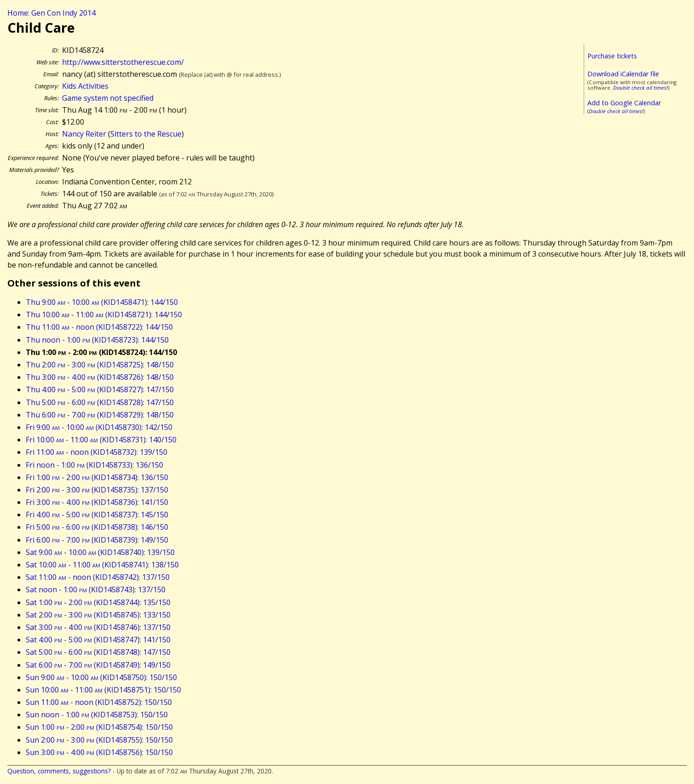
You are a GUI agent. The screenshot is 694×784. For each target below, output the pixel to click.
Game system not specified (108, 98)
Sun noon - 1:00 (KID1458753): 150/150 (97, 715)
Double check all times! (640, 88)
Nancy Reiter (84, 134)
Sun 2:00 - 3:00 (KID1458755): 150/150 (99, 740)
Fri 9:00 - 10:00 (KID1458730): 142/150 (99, 427)
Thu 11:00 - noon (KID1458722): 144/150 (99, 327)
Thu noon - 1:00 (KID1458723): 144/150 (97, 340)
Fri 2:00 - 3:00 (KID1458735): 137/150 (97, 490)
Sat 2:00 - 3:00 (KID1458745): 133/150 (98, 615)
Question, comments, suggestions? (59, 771)
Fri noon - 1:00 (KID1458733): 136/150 (94, 465)
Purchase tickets (612, 56)
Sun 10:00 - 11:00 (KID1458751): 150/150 (103, 690)
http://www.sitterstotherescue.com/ (123, 62)
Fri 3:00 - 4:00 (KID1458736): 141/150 (97, 502)
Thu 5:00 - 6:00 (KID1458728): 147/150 (100, 402)
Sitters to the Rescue (146, 134)
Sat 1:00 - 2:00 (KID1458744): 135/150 (98, 602)
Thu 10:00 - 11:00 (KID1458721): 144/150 (104, 315)
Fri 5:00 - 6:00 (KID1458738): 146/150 (97, 527)
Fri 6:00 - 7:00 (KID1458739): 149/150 (97, 540)
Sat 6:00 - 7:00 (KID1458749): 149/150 (98, 665)
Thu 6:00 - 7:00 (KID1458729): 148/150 (100, 415)
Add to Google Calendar (624, 103)
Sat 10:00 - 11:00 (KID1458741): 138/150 (102, 565)
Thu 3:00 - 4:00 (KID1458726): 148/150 (100, 377)
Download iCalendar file (623, 74)
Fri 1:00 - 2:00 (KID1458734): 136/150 (97, 477)
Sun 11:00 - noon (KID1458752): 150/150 (99, 702)
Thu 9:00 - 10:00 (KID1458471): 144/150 (102, 302)
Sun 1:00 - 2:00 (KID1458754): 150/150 (99, 727)
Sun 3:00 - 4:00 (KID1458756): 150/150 (99, 752)
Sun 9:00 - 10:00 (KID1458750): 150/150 (101, 677)
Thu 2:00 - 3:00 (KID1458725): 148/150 (100, 365)
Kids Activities (85, 86)
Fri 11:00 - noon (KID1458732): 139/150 (97, 452)
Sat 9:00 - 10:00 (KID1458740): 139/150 (100, 552)
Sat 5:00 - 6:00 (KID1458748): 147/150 (98, 652)
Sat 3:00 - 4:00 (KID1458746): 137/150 (98, 627)
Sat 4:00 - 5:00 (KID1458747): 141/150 (98, 640)
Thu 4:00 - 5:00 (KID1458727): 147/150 (100, 389)
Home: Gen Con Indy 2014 (51, 13)
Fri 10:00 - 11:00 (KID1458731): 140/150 (101, 440)
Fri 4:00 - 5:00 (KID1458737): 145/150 (97, 515)
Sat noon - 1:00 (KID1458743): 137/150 (96, 589)
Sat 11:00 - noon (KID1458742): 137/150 (98, 577)
